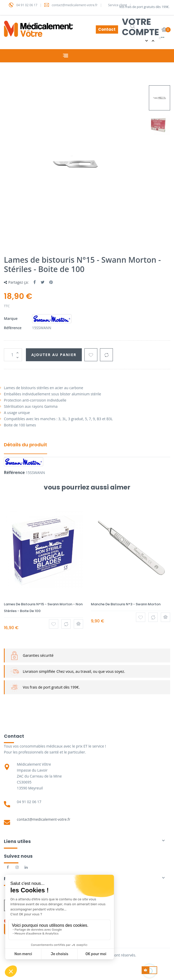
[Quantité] (13, 355)
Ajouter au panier (54, 355)
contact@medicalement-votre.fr (44, 819)
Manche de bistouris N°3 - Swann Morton (126, 604)
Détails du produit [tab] (26, 445)
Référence (13, 328)
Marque (11, 318)
